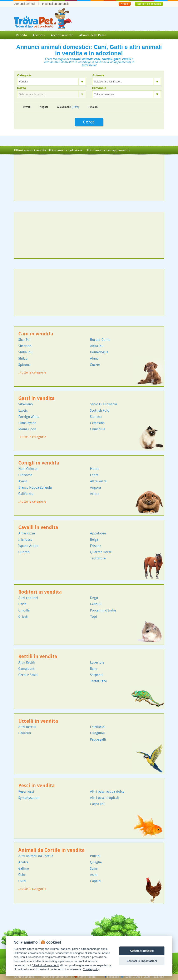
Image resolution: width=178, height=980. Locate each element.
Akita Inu (97, 346)
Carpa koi (97, 804)
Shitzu (23, 358)
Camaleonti (27, 669)
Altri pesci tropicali (105, 798)
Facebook (112, 977)
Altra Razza (98, 481)
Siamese (96, 417)
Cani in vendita (36, 334)
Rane (94, 669)
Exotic (23, 410)
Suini (94, 869)
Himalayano (27, 423)
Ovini (22, 881)
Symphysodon (29, 798)
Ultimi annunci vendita (30, 150)
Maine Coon (27, 429)
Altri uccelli (27, 727)
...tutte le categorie (32, 372)
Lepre (94, 475)
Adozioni (39, 35)
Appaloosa (98, 533)
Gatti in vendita (36, 398)
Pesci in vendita (36, 786)
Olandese (25, 475)
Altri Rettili (27, 662)
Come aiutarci (85, 977)
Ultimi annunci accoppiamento (108, 150)
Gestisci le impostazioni (142, 961)
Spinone (24, 365)
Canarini (25, 733)
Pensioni (93, 107)
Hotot (94, 469)
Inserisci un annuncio (56, 4)
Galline (24, 869)
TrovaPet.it (158, 977)
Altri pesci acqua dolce (107, 791)
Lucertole (97, 662)
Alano (94, 358)
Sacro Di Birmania (103, 404)
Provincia (99, 88)
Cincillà (24, 610)
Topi (93, 617)
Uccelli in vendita (38, 721)
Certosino (97, 423)
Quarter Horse (101, 552)
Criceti (23, 617)
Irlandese (25, 540)
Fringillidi (98, 733)
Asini (94, 875)
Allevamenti (68, 107)
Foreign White (29, 417)
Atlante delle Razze (93, 35)
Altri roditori (28, 598)
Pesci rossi (26, 791)
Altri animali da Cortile (36, 856)
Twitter (127, 977)
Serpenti (96, 675)
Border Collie (100, 340)
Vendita (21, 35)
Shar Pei (24, 340)
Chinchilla (98, 429)
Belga (94, 540)
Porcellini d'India (103, 610)
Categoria (24, 75)
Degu (94, 598)
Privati (27, 107)
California (26, 494)
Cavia (22, 604)
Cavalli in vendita (38, 527)
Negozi (44, 107)
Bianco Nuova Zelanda (35, 488)
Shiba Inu (25, 352)
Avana (23, 481)
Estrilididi (98, 727)
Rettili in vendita (38, 657)
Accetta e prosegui (142, 951)
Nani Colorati (28, 469)
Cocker (95, 365)
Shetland (25, 346)
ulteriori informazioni (45, 965)
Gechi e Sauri (28, 675)
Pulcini (95, 856)
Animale (98, 75)
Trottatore (98, 558)
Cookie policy (91, 969)
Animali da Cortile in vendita (51, 850)
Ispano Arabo (28, 546)
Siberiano (26, 404)
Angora (95, 488)
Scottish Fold (100, 410)
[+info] (75, 107)
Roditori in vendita (40, 592)
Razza (22, 88)
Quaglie (96, 862)
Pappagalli (98, 739)
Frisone (96, 546)
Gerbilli (96, 604)
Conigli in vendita (39, 463)
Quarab (24, 552)
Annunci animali (25, 4)
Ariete (95, 494)
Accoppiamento (62, 35)
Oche (22, 875)
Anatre (23, 862)
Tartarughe (98, 681)
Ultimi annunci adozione (65, 150)
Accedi (125, 4)
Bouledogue (99, 352)
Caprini (96, 881)
